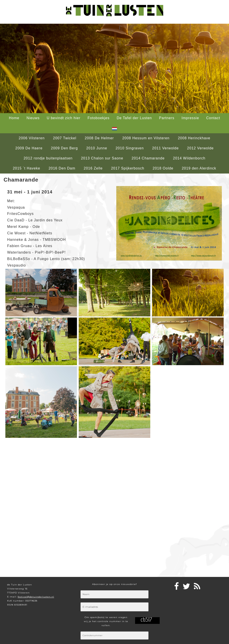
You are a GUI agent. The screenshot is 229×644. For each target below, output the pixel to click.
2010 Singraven (130, 148)
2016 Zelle (93, 168)
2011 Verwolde (165, 148)
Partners (167, 118)
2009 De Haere (29, 148)
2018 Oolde (163, 168)
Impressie (190, 118)
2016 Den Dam (62, 168)
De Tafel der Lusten (134, 118)
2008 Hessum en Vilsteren (146, 138)
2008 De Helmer (99, 138)
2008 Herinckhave (194, 138)
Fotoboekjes (99, 118)
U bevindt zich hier (64, 118)
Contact (213, 118)
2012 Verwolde (200, 148)
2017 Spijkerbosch (128, 168)
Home (14, 118)
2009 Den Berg (65, 148)
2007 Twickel (65, 138)
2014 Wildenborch (189, 158)
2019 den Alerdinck (199, 168)
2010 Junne (97, 148)
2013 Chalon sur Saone (102, 158)
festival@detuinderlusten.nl (36, 597)
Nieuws (33, 118)
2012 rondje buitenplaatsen (48, 158)
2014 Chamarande (148, 158)
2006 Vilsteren (32, 138)
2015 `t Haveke (27, 168)
